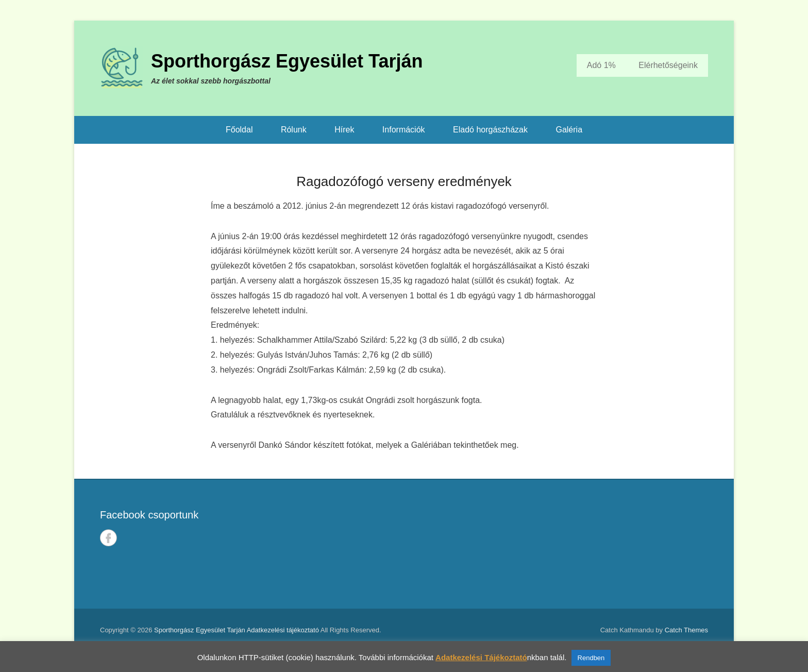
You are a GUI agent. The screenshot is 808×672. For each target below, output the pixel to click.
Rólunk (294, 130)
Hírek (344, 130)
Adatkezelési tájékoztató (283, 630)
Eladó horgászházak (490, 130)
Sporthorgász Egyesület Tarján (287, 61)
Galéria (569, 130)
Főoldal (239, 130)
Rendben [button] (591, 658)
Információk (404, 130)
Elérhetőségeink (668, 65)
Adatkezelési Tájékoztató (481, 657)
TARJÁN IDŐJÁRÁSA (562, 544)
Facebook (108, 538)
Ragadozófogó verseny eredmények (404, 181)
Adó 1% (601, 65)
